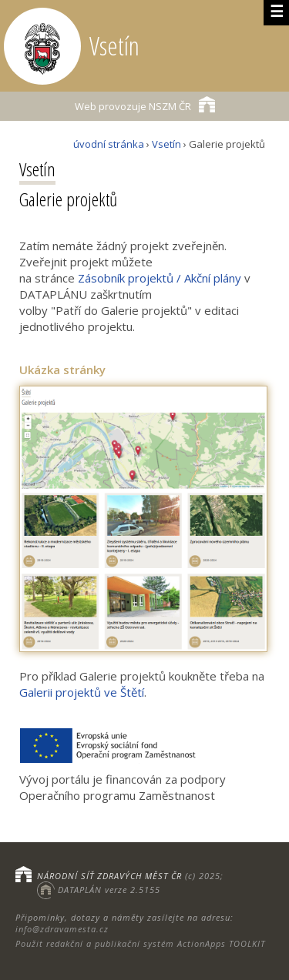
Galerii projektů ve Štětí (82, 692)
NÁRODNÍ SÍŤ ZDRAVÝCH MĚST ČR (109, 876)
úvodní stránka (109, 144)
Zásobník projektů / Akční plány (160, 278)
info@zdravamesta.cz (62, 929)
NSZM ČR (145, 104)
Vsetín (166, 144)
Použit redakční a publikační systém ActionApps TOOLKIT (140, 943)
